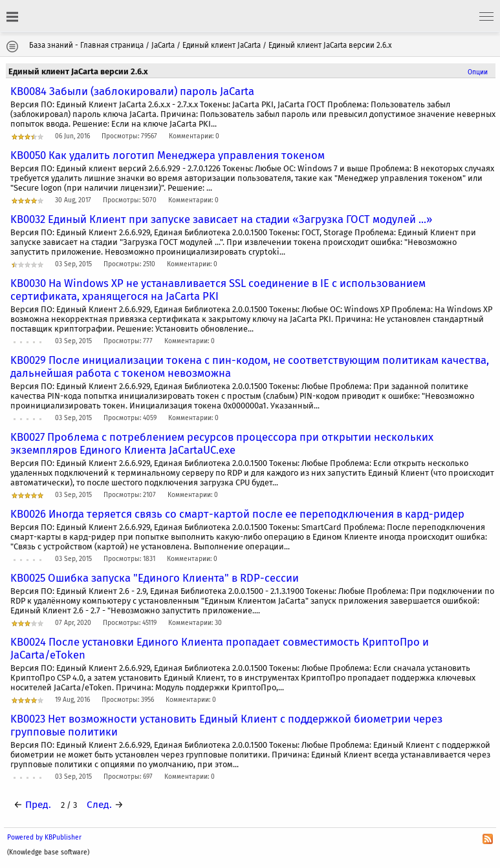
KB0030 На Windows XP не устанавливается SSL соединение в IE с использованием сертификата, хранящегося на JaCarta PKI (218, 290)
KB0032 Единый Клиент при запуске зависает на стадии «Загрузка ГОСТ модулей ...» (221, 219)
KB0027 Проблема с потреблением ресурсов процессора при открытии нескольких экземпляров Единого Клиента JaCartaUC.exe (222, 443)
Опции (478, 72)
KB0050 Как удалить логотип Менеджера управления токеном (168, 155)
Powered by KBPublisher (44, 837)
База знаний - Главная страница (86, 45)
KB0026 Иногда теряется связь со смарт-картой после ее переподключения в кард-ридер (237, 514)
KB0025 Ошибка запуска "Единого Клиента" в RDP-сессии (155, 578)
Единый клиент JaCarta (222, 45)
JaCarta (163, 45)
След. (99, 805)
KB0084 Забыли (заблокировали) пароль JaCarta (132, 91)
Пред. (38, 805)
